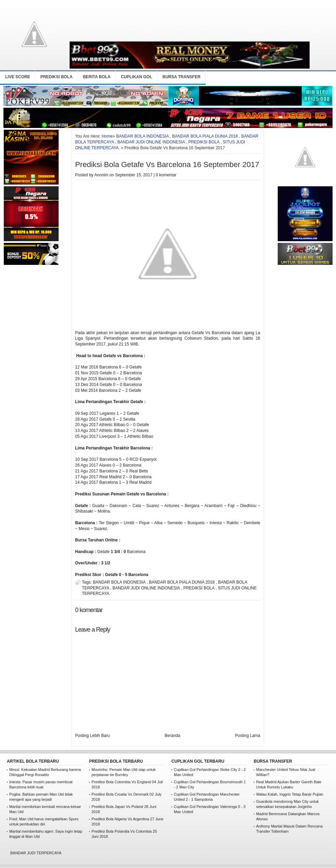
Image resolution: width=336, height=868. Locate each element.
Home (107, 136)
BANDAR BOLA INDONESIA (142, 136)
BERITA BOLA (97, 77)
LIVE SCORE (18, 77)
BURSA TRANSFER (182, 77)
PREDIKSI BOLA (57, 77)
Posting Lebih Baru (92, 736)
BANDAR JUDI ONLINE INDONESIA (151, 142)
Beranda (172, 736)
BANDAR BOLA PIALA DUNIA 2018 (205, 136)
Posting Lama (248, 736)
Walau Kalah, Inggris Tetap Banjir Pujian (290, 794)
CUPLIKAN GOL (136, 77)
